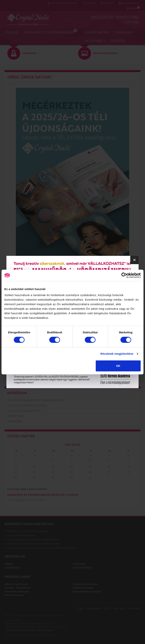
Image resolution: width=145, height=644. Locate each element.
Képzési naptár (97, 32)
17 (90, 466)
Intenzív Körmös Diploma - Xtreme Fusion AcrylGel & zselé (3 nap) (41, 548)
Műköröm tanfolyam (115, 17)
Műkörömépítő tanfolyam (87, 592)
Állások (118, 41)
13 (16, 466)
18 (109, 466)
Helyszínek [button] (95, 41)
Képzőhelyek (15, 556)
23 (72, 472)
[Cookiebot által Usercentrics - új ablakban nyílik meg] (124, 275)
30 (34, 455)
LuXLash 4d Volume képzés (21, 535)
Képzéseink (17, 393)
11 (109, 461)
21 (34, 472)
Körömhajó (15, 421)
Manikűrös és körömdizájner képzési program (30, 630)
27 (16, 478)
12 (128, 461)
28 (34, 478)
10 (90, 461)
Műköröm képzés (14, 595)
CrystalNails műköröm (85, 584)
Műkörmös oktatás (83, 588)
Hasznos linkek (17, 577)
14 (34, 466)
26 (128, 472)
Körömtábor (16, 416)
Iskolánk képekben (19, 378)
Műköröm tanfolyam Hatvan (29, 524)
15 (53, 466)
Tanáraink (124, 32)
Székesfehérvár (82, 568)
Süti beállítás (134, 608)
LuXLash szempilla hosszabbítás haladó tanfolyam (33, 540)
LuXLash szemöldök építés (24, 411)
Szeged (9, 564)
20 (16, 472)
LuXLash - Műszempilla (18, 588)
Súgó (81, 608)
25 (109, 472)
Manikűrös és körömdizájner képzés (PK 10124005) (43, 495)
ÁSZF (107, 608)
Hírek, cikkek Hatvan (29, 77)
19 (128, 466)
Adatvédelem (94, 608)
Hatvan (132, 22)
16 (72, 466)
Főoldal (12, 32)
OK (118, 366)
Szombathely (13, 568)
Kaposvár (79, 564)
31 (90, 478)
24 (90, 472)
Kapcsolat (118, 608)
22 (53, 472)
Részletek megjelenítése (117, 354)
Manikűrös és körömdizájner (51, 32)
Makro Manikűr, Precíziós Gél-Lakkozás (27, 531)
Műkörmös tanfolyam (17, 592)
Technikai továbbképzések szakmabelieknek (35, 400)
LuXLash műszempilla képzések (27, 406)
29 (16, 455)
